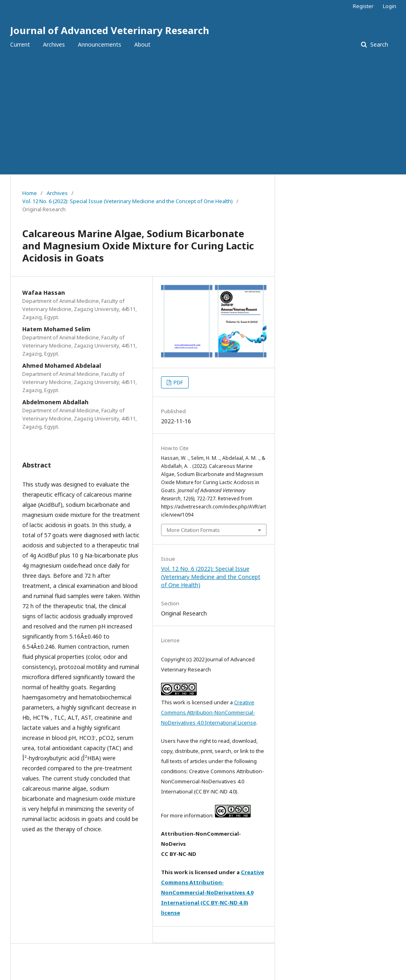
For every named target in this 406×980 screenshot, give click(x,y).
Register (363, 6)
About (142, 44)
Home (30, 193)
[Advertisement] (203, 114)
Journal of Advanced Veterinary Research (110, 30)
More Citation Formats (193, 530)
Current (20, 44)
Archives (54, 44)
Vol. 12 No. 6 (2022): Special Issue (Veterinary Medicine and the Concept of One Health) (128, 201)
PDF (178, 382)
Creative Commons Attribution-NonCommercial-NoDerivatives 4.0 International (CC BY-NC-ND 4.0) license (213, 892)
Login (390, 6)
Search (378, 44)
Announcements (100, 44)
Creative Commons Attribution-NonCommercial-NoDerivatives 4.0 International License (209, 712)
